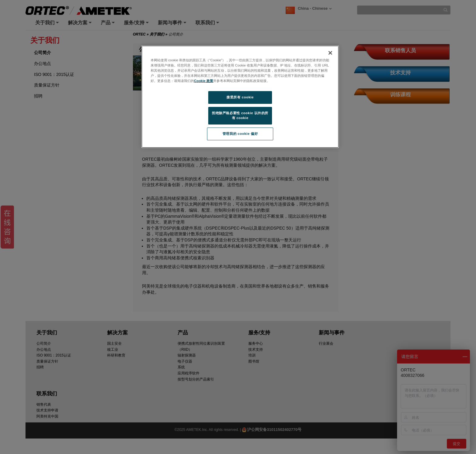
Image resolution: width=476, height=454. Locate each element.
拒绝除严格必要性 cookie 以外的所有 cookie (240, 115)
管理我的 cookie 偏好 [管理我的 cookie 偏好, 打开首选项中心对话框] (240, 134)
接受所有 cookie (240, 97)
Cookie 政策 (204, 81)
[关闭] (330, 53)
